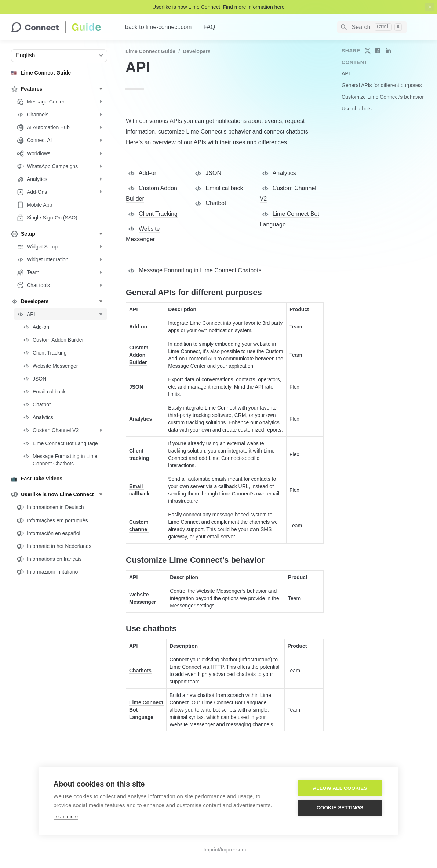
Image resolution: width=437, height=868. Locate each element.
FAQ (209, 27)
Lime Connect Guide (150, 51)
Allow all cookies (340, 788)
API (346, 73)
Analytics (141, 419)
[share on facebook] (378, 51)
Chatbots (140, 671)
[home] (62, 27)
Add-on (138, 327)
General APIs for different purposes (382, 85)
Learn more (66, 816)
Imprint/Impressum (225, 850)
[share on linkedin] (388, 51)
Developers (196, 51)
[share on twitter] (368, 51)
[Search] (372, 27)
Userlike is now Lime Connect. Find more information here (218, 7)
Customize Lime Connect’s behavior (383, 97)
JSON (136, 387)
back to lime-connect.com (158, 27)
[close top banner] (430, 7)
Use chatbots (357, 109)
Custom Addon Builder (139, 355)
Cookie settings (340, 808)
